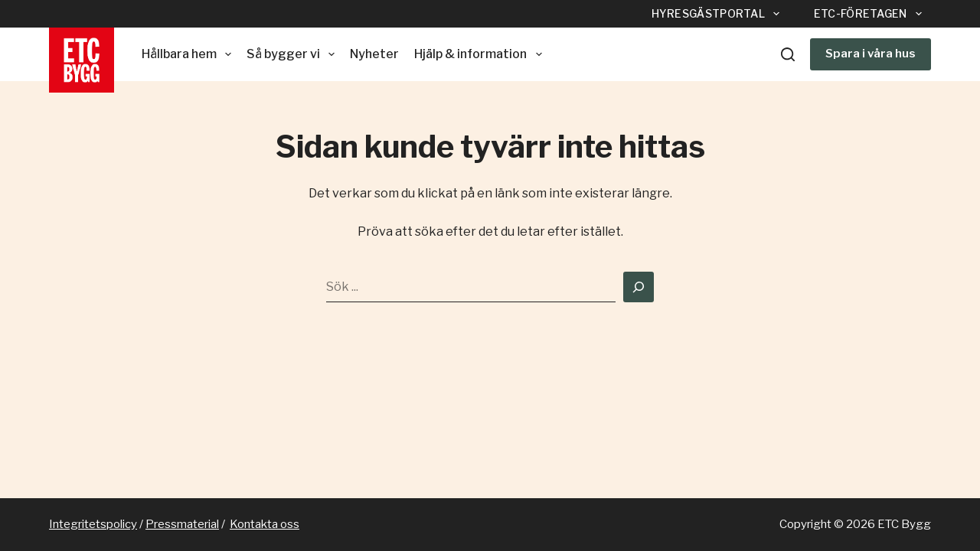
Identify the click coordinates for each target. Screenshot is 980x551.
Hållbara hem (189, 54)
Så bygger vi (294, 54)
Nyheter (374, 54)
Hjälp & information (481, 54)
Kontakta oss (265, 524)
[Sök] (788, 54)
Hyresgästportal (719, 14)
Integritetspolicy (93, 524)
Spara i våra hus (871, 54)
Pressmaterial (182, 524)
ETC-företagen (871, 14)
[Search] (639, 287)
